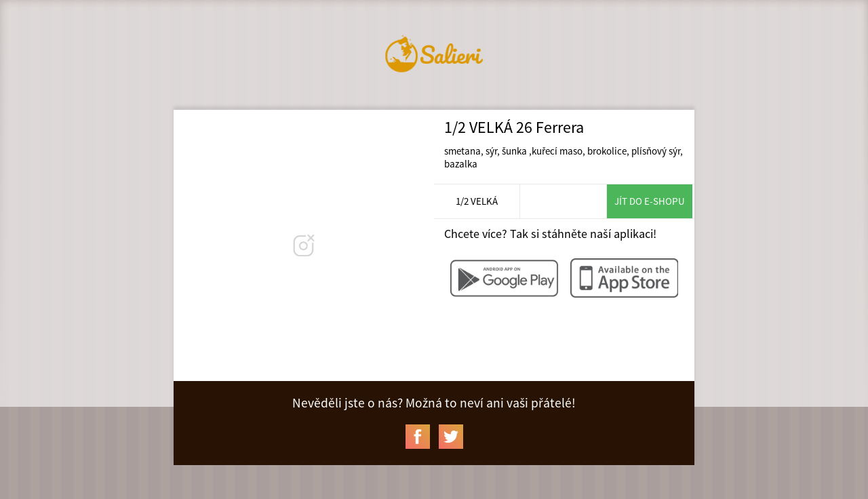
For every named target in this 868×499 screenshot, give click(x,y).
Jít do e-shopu (650, 201)
